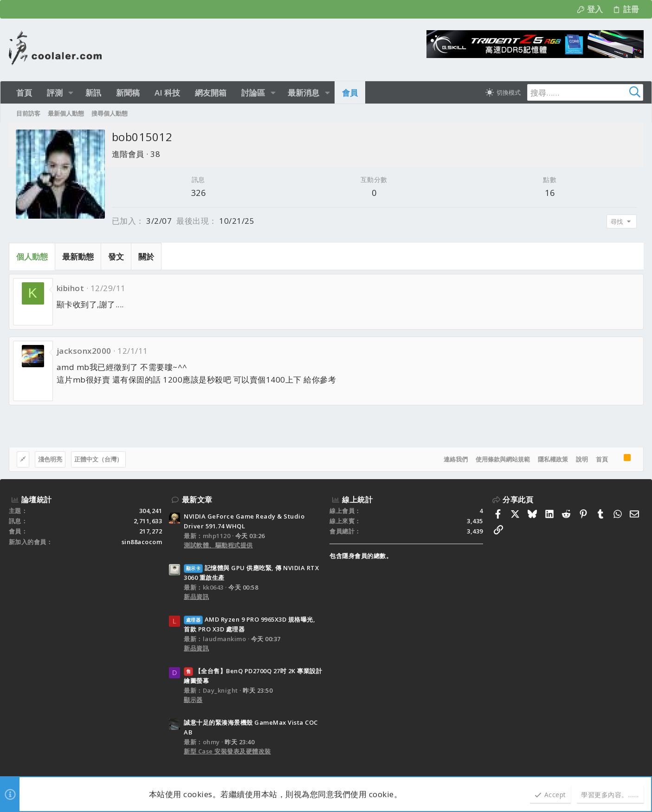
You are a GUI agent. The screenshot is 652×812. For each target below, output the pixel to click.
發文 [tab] (116, 257)
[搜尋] (585, 92)
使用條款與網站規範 (503, 459)
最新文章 (197, 500)
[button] (71, 93)
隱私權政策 (553, 459)
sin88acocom (142, 542)
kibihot (71, 288)
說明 (582, 459)
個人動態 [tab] (32, 257)
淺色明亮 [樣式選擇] (50, 459)
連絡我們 (456, 459)
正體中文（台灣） (98, 459)
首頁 (602, 459)
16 (550, 193)
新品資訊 (196, 597)
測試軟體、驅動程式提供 (218, 545)
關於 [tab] (146, 257)
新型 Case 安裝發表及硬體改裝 (227, 751)
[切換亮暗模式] (503, 92)
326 (199, 193)
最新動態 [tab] (78, 257)
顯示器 (193, 700)
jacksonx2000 (84, 351)
